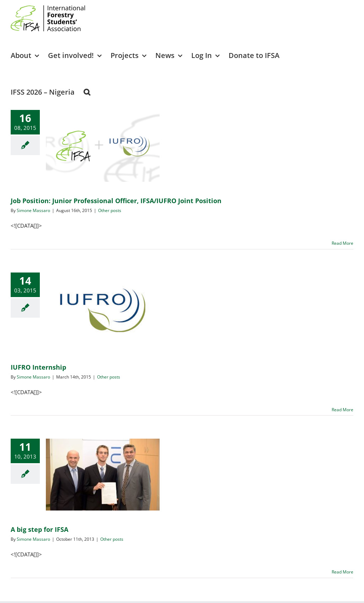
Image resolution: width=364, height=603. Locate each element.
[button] (87, 92)
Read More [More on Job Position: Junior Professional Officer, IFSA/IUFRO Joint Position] (342, 243)
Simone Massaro (33, 210)
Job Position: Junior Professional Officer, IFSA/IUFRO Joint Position (116, 201)
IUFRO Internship (38, 367)
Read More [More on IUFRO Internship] (342, 410)
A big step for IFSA (39, 529)
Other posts (110, 210)
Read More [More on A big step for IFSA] (342, 572)
